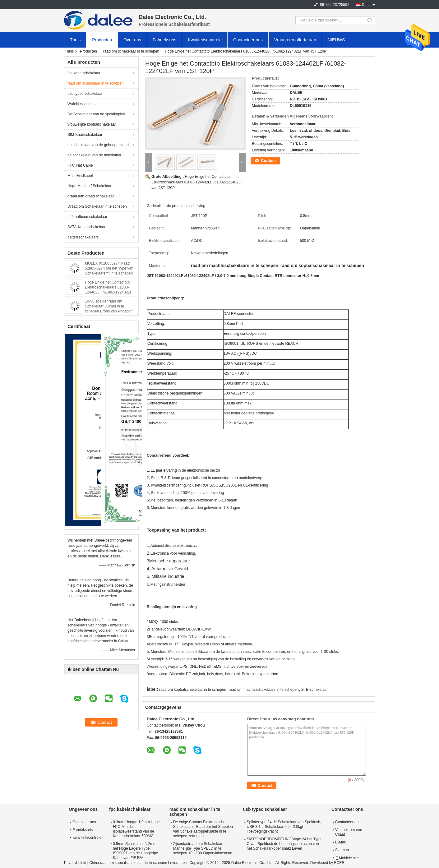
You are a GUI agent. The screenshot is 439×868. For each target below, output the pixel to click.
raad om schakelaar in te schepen (131, 51)
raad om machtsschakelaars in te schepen (264, 690)
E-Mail (340, 842)
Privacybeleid (75, 863)
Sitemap (342, 850)
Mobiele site (347, 858)
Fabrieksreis (164, 40)
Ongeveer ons (84, 822)
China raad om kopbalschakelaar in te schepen (128, 863)
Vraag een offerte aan (295, 40)
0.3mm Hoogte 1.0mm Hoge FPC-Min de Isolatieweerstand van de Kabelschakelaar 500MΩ (136, 829)
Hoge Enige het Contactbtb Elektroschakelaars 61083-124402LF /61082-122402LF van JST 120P (197, 182)
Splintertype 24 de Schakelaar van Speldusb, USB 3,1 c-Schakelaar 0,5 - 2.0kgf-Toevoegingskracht (284, 827)
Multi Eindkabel (80, 176)
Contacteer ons (248, 40)
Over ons (132, 40)
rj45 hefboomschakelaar (87, 217)
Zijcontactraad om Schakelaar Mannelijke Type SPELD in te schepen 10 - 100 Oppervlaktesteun (203, 848)
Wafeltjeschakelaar (83, 104)
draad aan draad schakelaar (91, 196)
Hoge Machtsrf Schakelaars (90, 186)
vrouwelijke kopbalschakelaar (92, 124)
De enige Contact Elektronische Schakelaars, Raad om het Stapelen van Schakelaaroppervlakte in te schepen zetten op (203, 829)
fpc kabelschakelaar (84, 73)
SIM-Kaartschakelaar (85, 135)
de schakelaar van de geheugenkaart (98, 145)
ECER (339, 863)
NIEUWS (336, 40)
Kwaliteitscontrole (205, 40)
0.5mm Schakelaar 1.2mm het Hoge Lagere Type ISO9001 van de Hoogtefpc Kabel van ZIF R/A (135, 851)
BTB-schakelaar (314, 690)
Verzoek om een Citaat (349, 832)
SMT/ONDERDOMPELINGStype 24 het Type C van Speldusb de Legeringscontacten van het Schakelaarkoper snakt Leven (284, 844)
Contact (268, 161)
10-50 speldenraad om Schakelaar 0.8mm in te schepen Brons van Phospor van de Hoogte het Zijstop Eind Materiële (110, 311)
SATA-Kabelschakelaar (86, 227)
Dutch (367, 5)
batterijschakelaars (83, 237)
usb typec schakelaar (85, 94)
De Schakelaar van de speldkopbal (96, 114)
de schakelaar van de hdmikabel (94, 155)
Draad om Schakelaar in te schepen (97, 206)
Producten (102, 40)
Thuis (75, 40)
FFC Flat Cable (80, 165)
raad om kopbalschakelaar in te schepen (193, 690)
